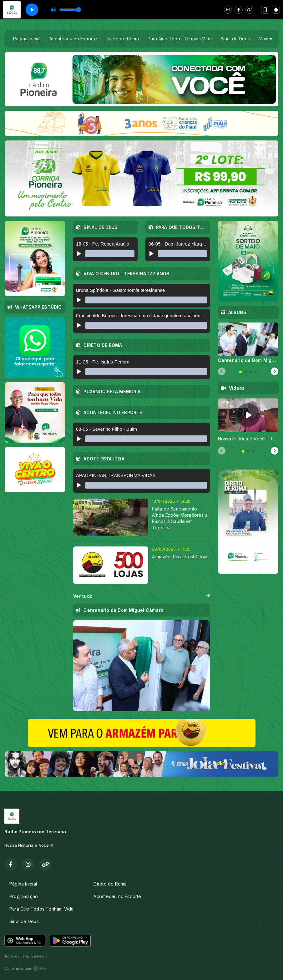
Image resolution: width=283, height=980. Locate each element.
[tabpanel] (248, 343)
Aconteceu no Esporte (73, 39)
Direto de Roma (122, 39)
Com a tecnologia (26, 968)
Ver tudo (141, 596)
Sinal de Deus (235, 39)
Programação (24, 896)
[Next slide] (275, 372)
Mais (265, 39)
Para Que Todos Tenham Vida (180, 39)
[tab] (240, 372)
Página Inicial (27, 39)
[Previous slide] (222, 372)
